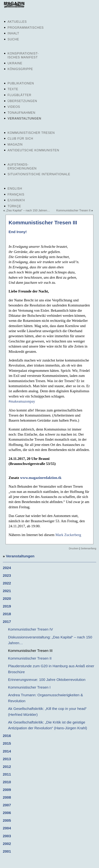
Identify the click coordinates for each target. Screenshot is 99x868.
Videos (14, 107)
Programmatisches (26, 28)
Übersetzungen (22, 101)
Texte (13, 89)
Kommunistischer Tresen (31, 133)
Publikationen (21, 83)
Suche (13, 39)
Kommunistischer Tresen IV (31, 629)
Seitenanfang (89, 548)
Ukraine (15, 63)
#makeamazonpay (22, 401)
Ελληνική (16, 200)
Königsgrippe (20, 69)
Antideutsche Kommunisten (33, 150)
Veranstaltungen (24, 118)
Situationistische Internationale (39, 174)
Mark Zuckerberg (68, 535)
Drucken (74, 548)
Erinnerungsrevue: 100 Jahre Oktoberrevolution (47, 680)
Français (16, 194)
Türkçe (14, 206)
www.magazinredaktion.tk (41, 478)
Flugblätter (19, 95)
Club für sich (20, 139)
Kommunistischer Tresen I (29, 687)
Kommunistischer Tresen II (73, 210)
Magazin (15, 144)
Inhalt (13, 33)
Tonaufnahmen (21, 113)
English (15, 189)
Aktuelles (17, 22)
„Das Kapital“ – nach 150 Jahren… (28, 210)
